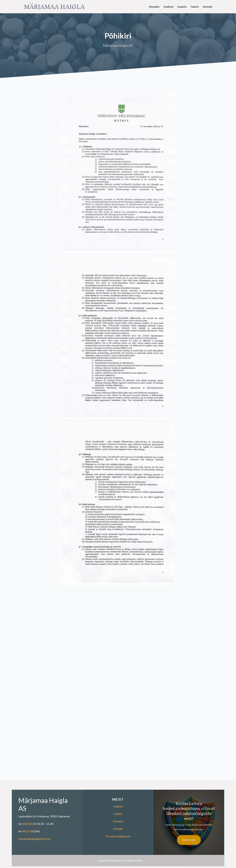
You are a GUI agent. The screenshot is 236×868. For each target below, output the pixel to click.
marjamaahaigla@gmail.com (35, 839)
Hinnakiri (154, 7)
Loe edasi (189, 844)
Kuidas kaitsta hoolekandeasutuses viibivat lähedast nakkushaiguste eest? (189, 815)
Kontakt (208, 7)
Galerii (195, 7)
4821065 (28, 824)
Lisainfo (182, 7)
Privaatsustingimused (118, 836)
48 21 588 (28, 831)
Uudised (168, 7)
